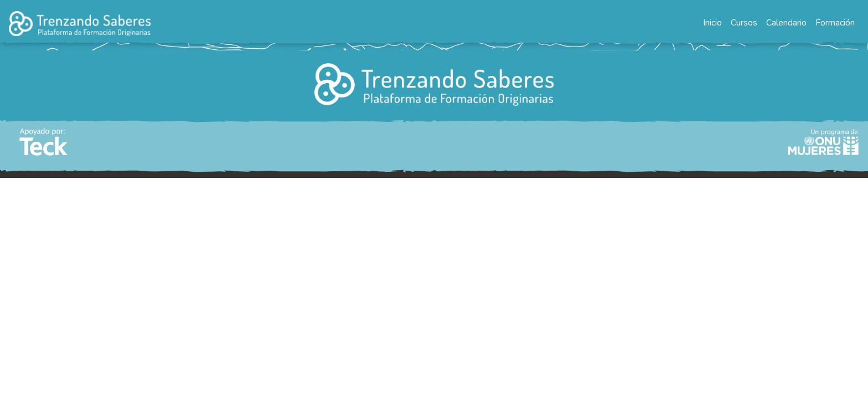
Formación (835, 23)
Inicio (712, 23)
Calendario (786, 23)
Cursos (744, 23)
